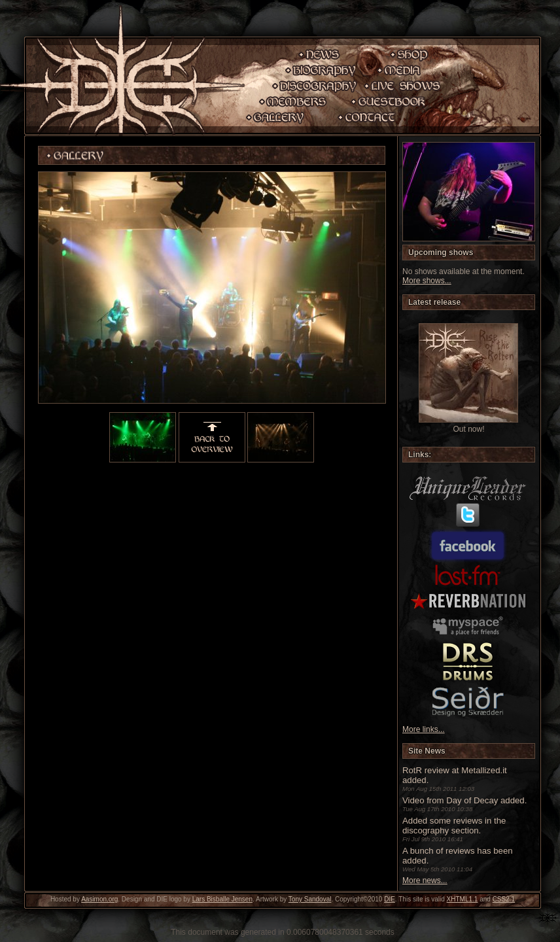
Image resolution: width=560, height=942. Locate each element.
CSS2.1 (504, 899)
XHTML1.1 (463, 899)
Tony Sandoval (310, 899)
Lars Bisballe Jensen (222, 899)
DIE (390, 899)
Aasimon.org (99, 899)
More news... (425, 881)
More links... (424, 729)
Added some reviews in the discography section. (454, 826)
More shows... (427, 281)
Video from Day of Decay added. (464, 800)
